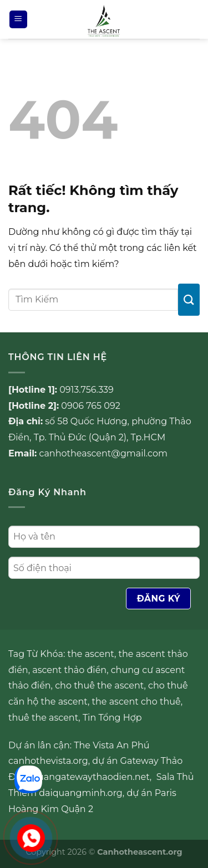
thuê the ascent (43, 718)
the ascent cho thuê (136, 702)
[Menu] (18, 20)
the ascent (91, 654)
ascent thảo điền (69, 670)
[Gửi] (189, 299)
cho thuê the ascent (99, 685)
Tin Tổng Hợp (112, 718)
